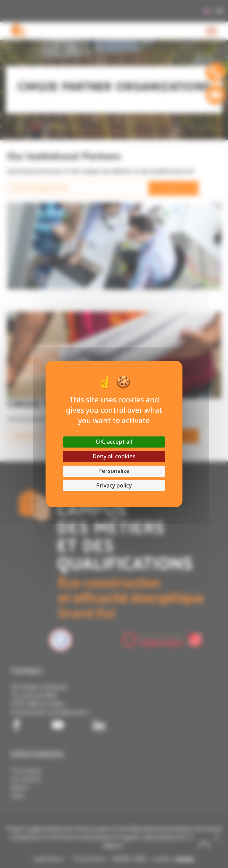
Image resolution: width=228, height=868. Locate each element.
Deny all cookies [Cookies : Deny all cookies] (114, 456)
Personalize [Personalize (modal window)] (114, 471)
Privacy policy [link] (114, 486)
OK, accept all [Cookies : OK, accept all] (114, 442)
